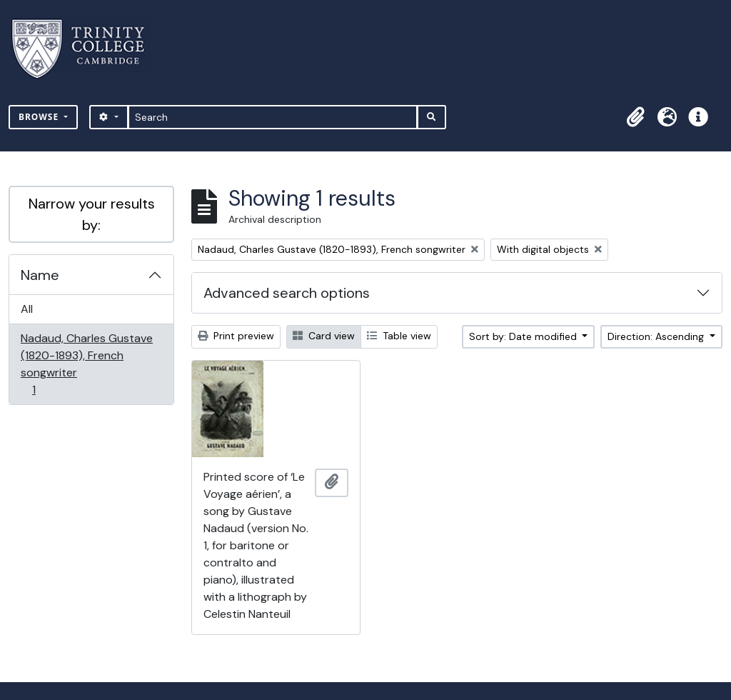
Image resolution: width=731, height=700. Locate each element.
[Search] (273, 117)
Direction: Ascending (657, 336)
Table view (399, 336)
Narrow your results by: (92, 214)
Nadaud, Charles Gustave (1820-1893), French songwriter (86, 364)
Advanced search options (287, 293)
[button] (635, 117)
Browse (40, 117)
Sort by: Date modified (524, 336)
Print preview (236, 336)
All (27, 309)
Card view (324, 336)
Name (40, 275)
